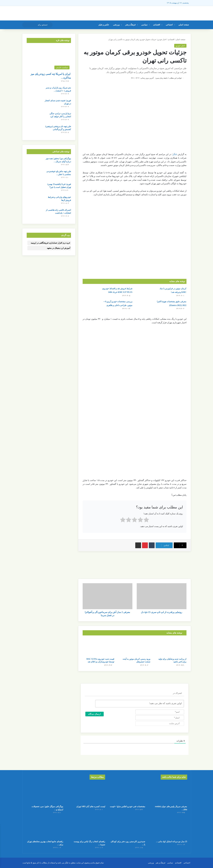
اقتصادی (157, 25)
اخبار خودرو (162, 39)
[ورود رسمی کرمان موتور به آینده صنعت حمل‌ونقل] (134, 647)
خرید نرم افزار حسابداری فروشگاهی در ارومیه (50, 243)
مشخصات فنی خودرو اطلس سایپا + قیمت (128, 807)
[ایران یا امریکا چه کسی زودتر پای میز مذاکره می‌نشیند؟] (49, 58)
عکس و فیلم (104, 25)
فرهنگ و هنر (130, 25)
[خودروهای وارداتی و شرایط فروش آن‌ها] (35, 201)
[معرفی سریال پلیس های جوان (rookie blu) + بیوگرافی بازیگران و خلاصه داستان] (168, 793)
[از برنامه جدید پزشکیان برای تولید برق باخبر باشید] (170, 647)
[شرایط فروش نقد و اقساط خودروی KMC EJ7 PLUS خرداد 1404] (91, 292)
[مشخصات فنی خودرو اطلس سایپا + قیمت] (127, 793)
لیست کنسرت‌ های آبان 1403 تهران (91, 807)
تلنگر (175, 154)
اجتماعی (169, 25)
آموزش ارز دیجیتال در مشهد (59, 248)
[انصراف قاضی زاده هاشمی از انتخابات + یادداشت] (35, 214)
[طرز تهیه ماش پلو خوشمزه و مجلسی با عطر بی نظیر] (35, 175)
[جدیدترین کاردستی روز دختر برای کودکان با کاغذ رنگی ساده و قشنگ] (127, 828)
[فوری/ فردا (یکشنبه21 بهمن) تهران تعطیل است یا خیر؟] (35, 188)
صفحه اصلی (184, 25)
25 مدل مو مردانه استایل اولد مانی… (172, 842)
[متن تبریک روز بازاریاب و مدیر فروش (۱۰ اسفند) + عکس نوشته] (35, 92)
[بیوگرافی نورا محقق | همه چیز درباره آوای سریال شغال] (35, 162)
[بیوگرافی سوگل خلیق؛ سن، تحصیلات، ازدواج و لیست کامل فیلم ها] (45, 793)
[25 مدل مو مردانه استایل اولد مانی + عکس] (168, 828)
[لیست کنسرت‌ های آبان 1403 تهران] (86, 793)
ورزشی (116, 25)
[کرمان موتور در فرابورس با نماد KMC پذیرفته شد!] (144, 292)
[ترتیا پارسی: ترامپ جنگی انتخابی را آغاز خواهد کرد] (35, 117)
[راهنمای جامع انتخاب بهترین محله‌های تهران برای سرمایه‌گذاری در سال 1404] (45, 828)
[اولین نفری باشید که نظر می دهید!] (140, 704)
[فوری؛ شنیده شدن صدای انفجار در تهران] (35, 104)
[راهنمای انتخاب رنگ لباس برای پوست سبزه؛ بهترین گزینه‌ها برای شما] (86, 828)
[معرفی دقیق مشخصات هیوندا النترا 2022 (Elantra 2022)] (144, 305)
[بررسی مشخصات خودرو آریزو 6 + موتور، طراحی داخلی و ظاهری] (91, 305)
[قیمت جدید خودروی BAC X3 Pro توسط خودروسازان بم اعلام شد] (98, 647)
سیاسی (144, 25)
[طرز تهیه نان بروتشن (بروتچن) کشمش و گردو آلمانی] (35, 130)
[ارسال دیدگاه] (95, 714)
